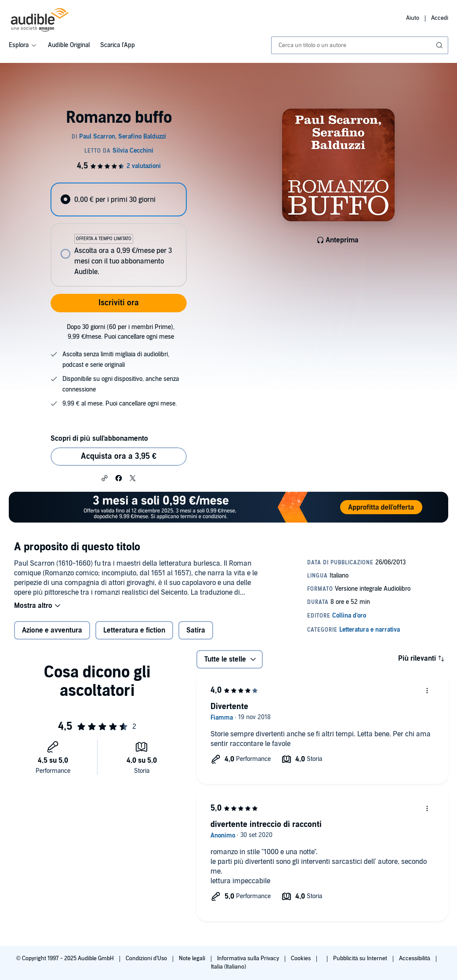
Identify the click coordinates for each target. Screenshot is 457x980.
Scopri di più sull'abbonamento (99, 439)
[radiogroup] (118, 235)
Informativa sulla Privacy (249, 958)
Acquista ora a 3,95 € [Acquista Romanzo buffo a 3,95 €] (119, 456)
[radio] (118, 199)
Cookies (301, 958)
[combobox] (360, 45)
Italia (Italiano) (228, 967)
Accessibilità (415, 958)
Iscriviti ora (119, 303)
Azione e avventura (52, 630)
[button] (105, 478)
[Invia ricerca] (440, 45)
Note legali (193, 958)
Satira (196, 630)
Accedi (440, 18)
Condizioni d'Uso (147, 958)
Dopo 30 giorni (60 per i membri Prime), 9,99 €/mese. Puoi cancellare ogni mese (121, 332)
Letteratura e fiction (134, 630)
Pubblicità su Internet (361, 958)
